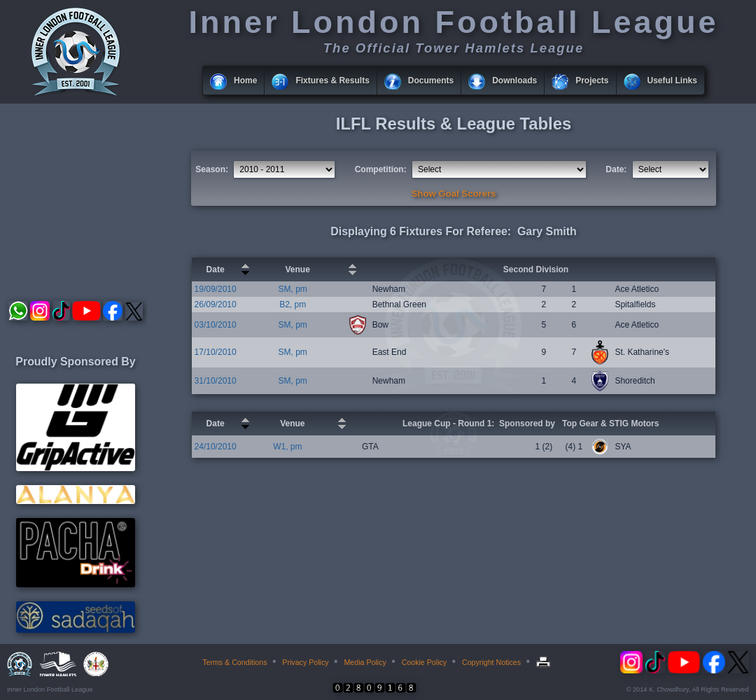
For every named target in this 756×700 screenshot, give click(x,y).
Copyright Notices (491, 662)
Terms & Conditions (234, 662)
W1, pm (287, 447)
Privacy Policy (305, 662)
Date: (616, 169)
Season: (212, 169)
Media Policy (365, 662)
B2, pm (293, 304)
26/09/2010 (216, 304)
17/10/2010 (216, 352)
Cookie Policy (425, 662)
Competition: (381, 169)
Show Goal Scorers (454, 194)
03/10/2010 (216, 325)
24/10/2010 (216, 447)
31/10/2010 (216, 381)
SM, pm (292, 289)
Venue (297, 269)
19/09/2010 (216, 289)
